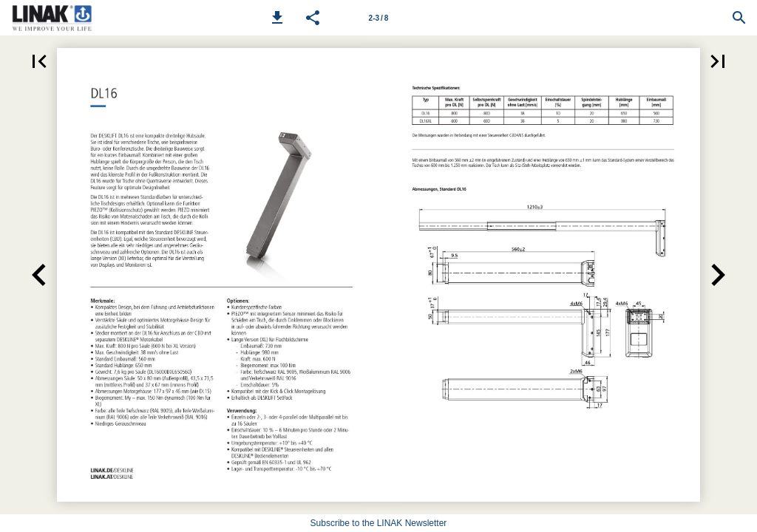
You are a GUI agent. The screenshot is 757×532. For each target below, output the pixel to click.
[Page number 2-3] (378, 18)
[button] (277, 18)
